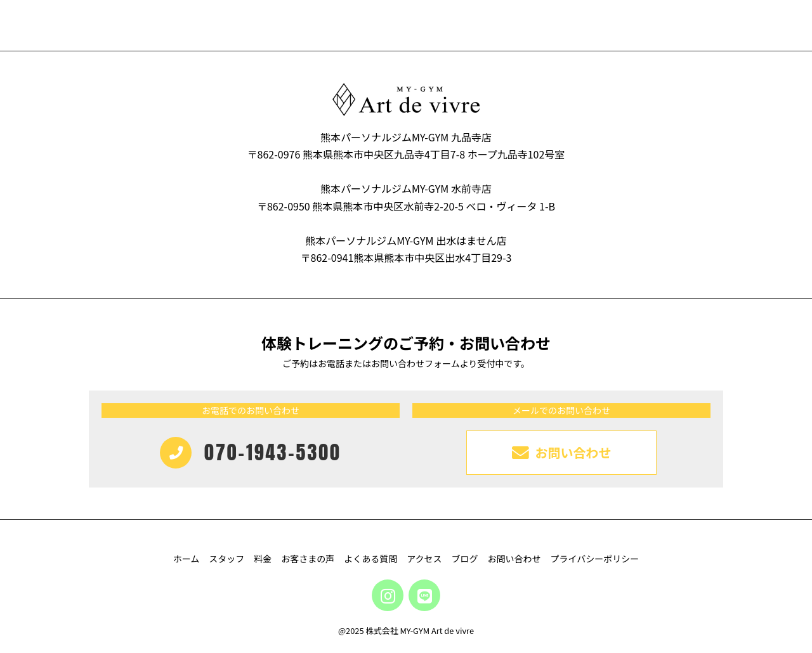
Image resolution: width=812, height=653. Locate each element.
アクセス (424, 559)
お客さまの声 (308, 559)
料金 (263, 559)
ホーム (187, 559)
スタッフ (226, 559)
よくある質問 (370, 559)
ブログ (465, 559)
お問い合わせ (514, 559)
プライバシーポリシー (595, 559)
